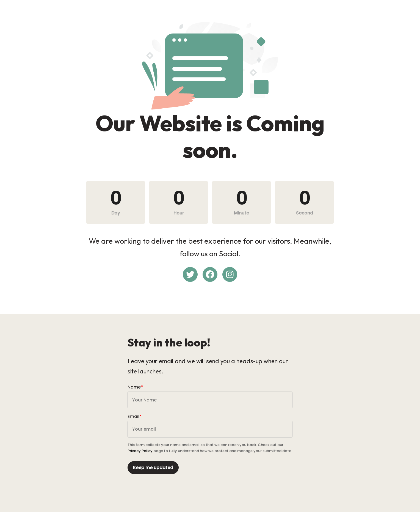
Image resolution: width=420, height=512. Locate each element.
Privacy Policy (140, 451)
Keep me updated (153, 468)
